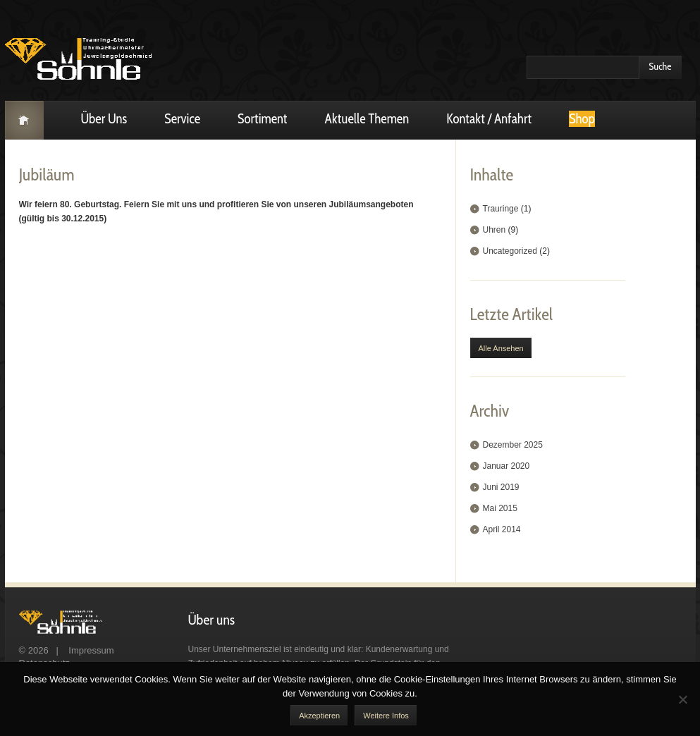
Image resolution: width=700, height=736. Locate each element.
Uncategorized (510, 251)
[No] (682, 699)
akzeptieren (319, 716)
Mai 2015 (500, 508)
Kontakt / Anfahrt (489, 119)
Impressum (92, 650)
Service (182, 119)
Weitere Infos (386, 716)
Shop (582, 119)
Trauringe (501, 209)
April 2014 (502, 529)
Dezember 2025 (513, 445)
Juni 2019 (501, 487)
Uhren (495, 230)
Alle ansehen (501, 348)
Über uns (104, 119)
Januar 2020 (506, 466)
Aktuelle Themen (367, 119)
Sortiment (263, 119)
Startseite (24, 120)
